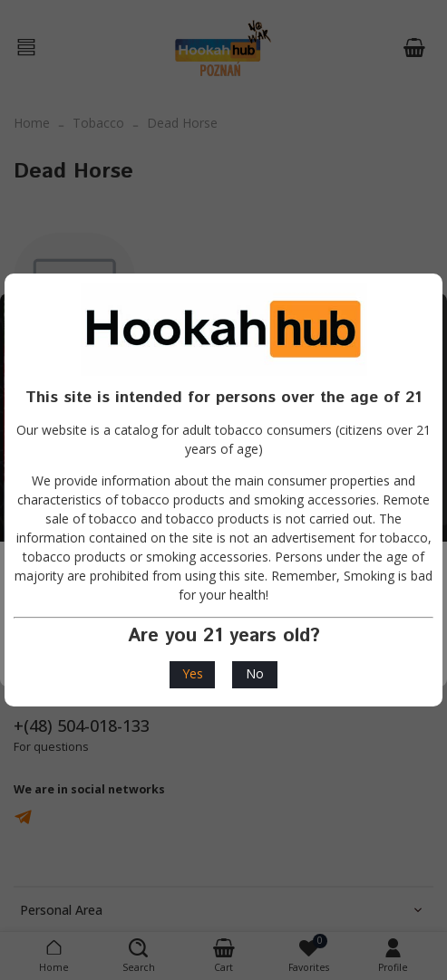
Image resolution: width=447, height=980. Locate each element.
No (255, 673)
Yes (193, 673)
